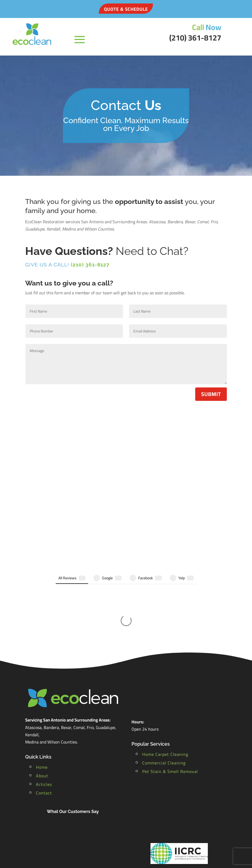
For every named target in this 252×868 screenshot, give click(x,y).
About (42, 700)
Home (42, 692)
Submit (211, 394)
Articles (44, 709)
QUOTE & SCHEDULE (126, 9)
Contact (44, 717)
